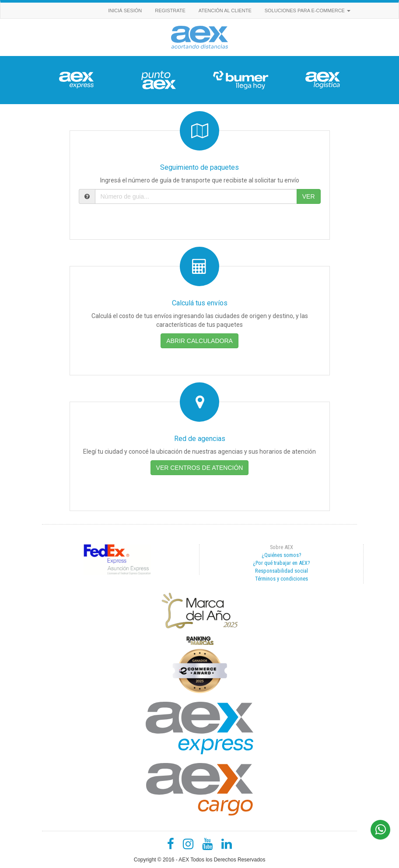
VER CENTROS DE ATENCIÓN (200, 468)
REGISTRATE (170, 10)
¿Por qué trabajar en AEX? (281, 563)
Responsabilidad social (282, 571)
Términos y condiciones (282, 579)
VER (309, 196)
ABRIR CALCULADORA (199, 341)
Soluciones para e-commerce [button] (308, 10)
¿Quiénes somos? (281, 555)
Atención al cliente (225, 10)
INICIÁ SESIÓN (125, 10)
